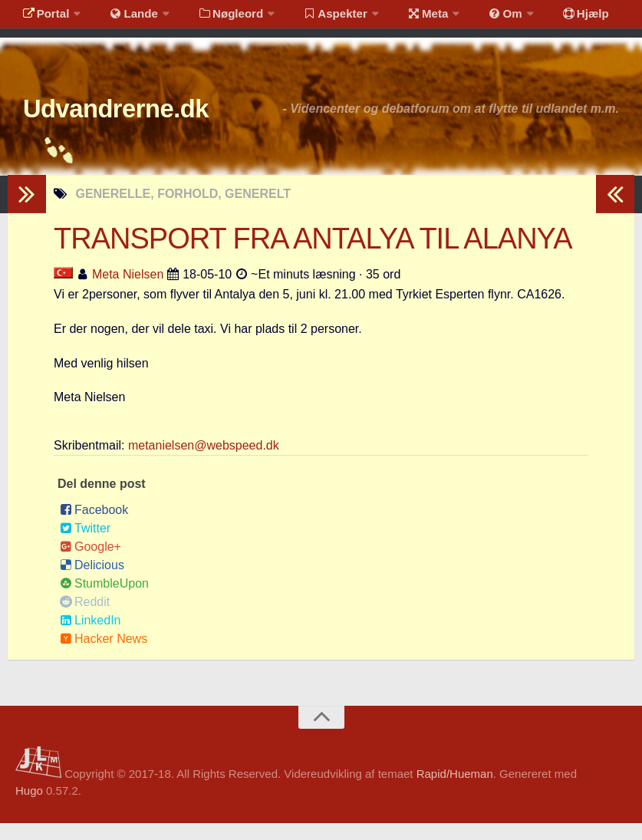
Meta (404, 19)
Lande (125, 19)
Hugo (29, 808)
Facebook (94, 527)
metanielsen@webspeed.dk (204, 463)
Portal (43, 19)
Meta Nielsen (128, 291)
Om (476, 19)
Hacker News (104, 656)
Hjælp (549, 19)
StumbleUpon (104, 601)
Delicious (92, 583)
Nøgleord (217, 19)
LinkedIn (91, 638)
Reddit (85, 619)
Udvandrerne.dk (143, 122)
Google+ (91, 564)
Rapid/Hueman (455, 791)
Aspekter (317, 19)
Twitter (85, 546)
